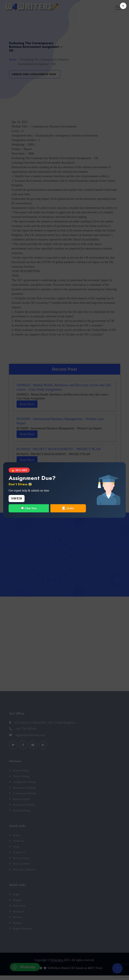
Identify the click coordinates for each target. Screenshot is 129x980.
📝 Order (68, 508)
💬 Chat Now (29, 508)
